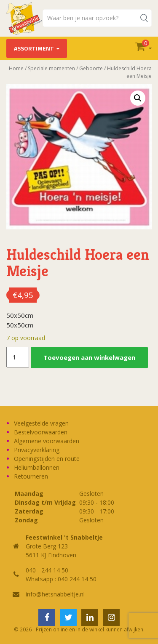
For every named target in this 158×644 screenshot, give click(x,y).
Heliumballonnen (37, 467)
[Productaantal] (18, 357)
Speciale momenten (51, 68)
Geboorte (91, 68)
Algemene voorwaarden (47, 441)
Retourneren (31, 476)
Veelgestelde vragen (41, 423)
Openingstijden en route (47, 459)
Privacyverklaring (37, 450)
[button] (138, 98)
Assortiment (34, 48)
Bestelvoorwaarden (41, 432)
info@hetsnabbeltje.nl (55, 594)
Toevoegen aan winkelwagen (89, 357)
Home (16, 68)
